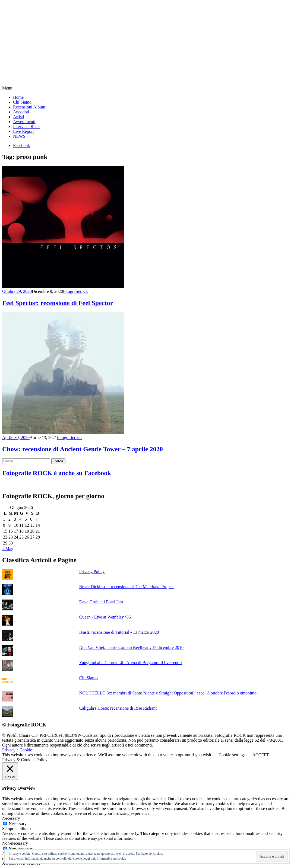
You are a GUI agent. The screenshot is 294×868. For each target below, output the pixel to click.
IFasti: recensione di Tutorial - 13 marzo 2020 (119, 632)
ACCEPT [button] (260, 755)
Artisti (19, 117)
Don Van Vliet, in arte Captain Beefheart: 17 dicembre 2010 (131, 647)
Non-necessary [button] (15, 843)
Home (18, 97)
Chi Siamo (22, 102)
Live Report (23, 131)
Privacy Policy (92, 571)
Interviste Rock (26, 126)
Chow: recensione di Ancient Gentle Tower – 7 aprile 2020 (83, 449)
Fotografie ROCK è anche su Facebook (57, 473)
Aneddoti (21, 112)
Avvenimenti (24, 122)
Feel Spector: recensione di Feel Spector (58, 303)
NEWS (19, 136)
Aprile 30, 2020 (16, 438)
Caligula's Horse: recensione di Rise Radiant (118, 708)
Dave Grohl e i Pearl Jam (101, 602)
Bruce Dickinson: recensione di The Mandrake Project (127, 587)
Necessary (18, 824)
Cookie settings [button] (232, 755)
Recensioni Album (29, 107)
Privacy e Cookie (17, 750)
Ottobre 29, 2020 (17, 291)
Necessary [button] (11, 818)
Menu (7, 88)
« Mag (8, 549)
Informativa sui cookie (111, 859)
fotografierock (75, 291)
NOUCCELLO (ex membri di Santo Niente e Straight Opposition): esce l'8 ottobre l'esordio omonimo (168, 693)
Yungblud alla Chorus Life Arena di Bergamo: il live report (131, 663)
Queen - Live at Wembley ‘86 (105, 617)
